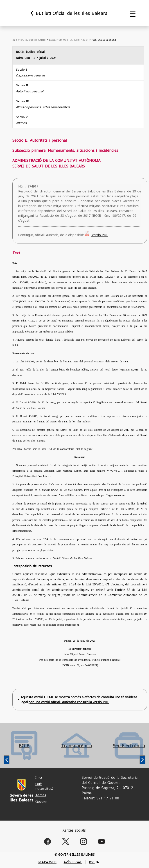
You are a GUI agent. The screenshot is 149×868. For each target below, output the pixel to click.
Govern (41, 801)
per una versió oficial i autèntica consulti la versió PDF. (69, 702)
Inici (15, 40)
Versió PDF (99, 235)
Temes (41, 795)
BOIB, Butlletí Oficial (33, 40)
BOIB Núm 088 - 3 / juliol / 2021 (69, 40)
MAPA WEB (47, 862)
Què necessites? (44, 786)
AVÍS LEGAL (73, 862)
